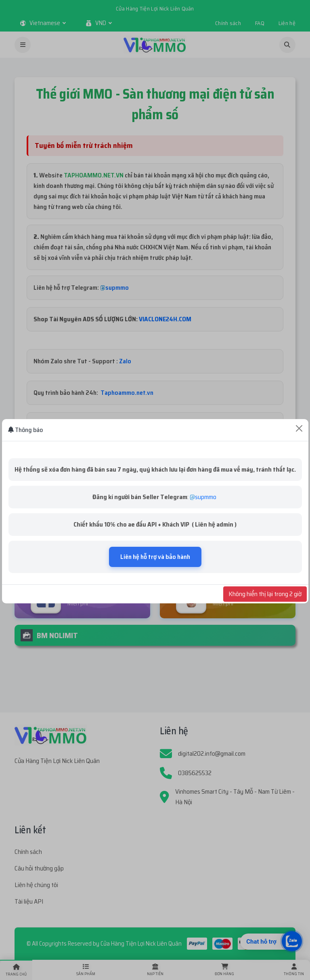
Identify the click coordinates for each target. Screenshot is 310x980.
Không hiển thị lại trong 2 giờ (265, 594)
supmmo (206, 497)
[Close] (299, 428)
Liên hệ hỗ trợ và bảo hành (155, 557)
